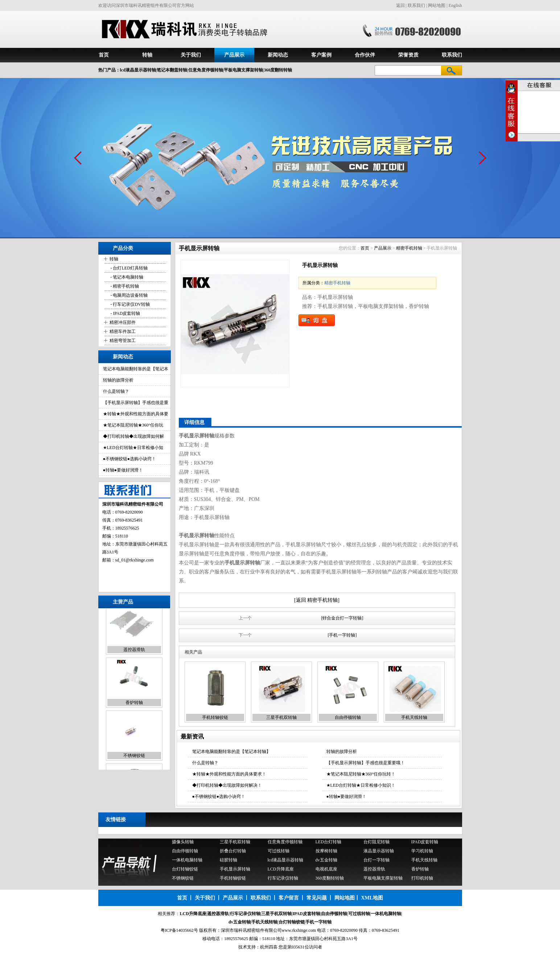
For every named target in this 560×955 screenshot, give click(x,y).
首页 (104, 55)
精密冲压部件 (123, 322)
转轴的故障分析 (118, 380)
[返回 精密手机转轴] (317, 600)
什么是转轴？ (116, 391)
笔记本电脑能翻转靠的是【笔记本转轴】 (231, 752)
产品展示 (234, 55)
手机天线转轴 (414, 717)
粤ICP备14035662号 (179, 930)
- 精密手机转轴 (124, 286)
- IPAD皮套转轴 (125, 313)
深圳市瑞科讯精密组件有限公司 (251, 930)
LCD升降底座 (281, 870)
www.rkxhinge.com (299, 930)
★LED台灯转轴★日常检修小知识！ (361, 785)
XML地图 (372, 898)
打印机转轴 (422, 879)
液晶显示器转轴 (379, 852)
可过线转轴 (279, 852)
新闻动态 (278, 55)
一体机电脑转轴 (187, 861)
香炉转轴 (134, 709)
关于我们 (191, 55)
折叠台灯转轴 (233, 852)
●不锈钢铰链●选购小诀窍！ (130, 459)
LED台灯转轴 (328, 843)
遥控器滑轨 (134, 656)
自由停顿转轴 (348, 717)
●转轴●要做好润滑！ (123, 470)
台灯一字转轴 (376, 861)
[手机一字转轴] (342, 635)
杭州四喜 (269, 947)
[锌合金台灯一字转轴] (342, 618)
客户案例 (321, 55)
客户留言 (289, 898)
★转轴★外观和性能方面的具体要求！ (229, 774)
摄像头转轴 (183, 843)
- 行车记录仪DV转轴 (130, 304)
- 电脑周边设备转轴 (129, 295)
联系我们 (416, 5)
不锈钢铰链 (134, 762)
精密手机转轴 (409, 248)
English (455, 5)
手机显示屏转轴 (235, 870)
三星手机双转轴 (281, 717)
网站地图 (437, 5)
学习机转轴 (422, 852)
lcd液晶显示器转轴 (286, 861)
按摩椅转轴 (326, 852)
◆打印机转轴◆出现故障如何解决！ (227, 785)
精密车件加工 (123, 332)
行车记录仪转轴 (283, 879)
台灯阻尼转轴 (376, 843)
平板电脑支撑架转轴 (383, 879)
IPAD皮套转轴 (425, 843)
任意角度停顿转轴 (285, 843)
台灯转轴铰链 (185, 870)
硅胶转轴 (228, 861)
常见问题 (317, 898)
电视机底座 (326, 870)
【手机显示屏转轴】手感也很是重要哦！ (366, 763)
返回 (400, 5)
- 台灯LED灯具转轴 (129, 268)
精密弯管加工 (123, 341)
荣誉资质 (408, 55)
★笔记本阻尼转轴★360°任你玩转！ (361, 774)
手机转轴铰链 (215, 717)
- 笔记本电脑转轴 (127, 277)
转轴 (147, 55)
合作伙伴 (365, 55)
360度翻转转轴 (330, 879)
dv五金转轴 (326, 861)
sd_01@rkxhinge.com (135, 560)
